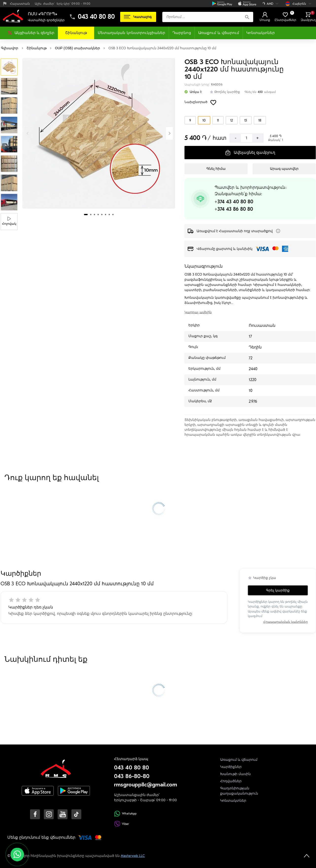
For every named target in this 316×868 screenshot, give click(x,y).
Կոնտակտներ (261, 33)
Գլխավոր (10, 48)
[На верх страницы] (307, 856)
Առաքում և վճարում (219, 33)
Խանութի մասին (235, 774)
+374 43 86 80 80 (234, 209)
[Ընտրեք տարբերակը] (190, 120)
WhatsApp (125, 814)
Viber (121, 824)
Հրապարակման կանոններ (286, 622)
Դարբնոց (182, 33)
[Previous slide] (28, 133)
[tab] (86, 215)
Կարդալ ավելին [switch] (198, 312)
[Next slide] (169, 133)
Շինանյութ (76, 33)
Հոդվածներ (231, 781)
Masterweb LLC (133, 856)
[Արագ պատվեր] (284, 169)
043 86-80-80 (132, 776)
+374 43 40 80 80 (234, 202)
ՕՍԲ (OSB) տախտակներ (77, 48)
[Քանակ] (247, 138)
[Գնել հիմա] (216, 169)
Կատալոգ (138, 17)
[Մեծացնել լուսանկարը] (99, 133)
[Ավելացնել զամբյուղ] (250, 153)
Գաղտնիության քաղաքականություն (239, 791)
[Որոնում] (247, 17)
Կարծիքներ (231, 767)
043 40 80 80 (96, 17)
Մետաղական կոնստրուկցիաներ (132, 33)
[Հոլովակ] (9, 221)
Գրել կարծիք (278, 590)
